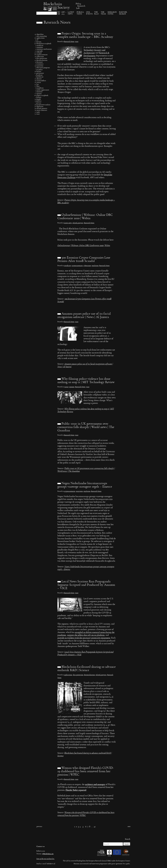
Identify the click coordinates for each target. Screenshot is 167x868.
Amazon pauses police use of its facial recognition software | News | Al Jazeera (84, 316)
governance (40, 74)
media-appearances (43, 90)
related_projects (42, 109)
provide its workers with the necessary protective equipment (84, 638)
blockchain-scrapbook (44, 44)
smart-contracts (42, 111)
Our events (89, 13)
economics (40, 64)
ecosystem (40, 66)
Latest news (68, 223)
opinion (39, 94)
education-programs (43, 68)
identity (39, 79)
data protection (78, 675)
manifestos (40, 88)
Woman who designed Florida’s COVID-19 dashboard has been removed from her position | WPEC (86, 772)
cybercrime (40, 57)
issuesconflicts (41, 81)
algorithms (40, 35)
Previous (39, 827)
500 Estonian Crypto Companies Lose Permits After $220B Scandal (84, 259)
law (38, 85)
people (39, 100)
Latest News (71, 13)
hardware (39, 75)
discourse (40, 62)
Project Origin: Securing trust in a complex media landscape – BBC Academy (85, 36)
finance (39, 72)
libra (38, 87)
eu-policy (40, 70)
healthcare (40, 77)
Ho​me (59, 13)
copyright (40, 51)
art (37, 40)
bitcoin (39, 42)
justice (39, 83)
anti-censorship (42, 36)
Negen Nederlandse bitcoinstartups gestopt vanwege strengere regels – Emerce (85, 485)
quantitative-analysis (43, 105)
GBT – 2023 (64, 13)
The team (103, 13)
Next (129, 827)
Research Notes (112, 13)
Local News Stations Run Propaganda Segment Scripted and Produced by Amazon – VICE (86, 585)
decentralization (42, 61)
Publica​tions (80, 13)
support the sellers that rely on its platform (86, 635)
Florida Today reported (76, 790)
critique (39, 53)
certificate (40, 46)
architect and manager (95, 785)
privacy (39, 103)
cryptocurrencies (42, 55)
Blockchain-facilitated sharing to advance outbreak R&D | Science (87, 669)
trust (38, 114)
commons (40, 48)
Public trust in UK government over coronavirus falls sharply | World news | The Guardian (86, 427)
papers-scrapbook (42, 96)
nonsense (39, 92)
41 (95, 827)
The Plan (96, 13)
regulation (40, 107)
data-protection (42, 59)
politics (39, 101)
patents (39, 98)
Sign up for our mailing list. (45, 859)
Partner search (123, 13)
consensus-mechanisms (44, 49)
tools (38, 112)
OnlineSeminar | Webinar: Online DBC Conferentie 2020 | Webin (85, 217)
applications (40, 38)
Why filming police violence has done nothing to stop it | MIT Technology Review (86, 381)
